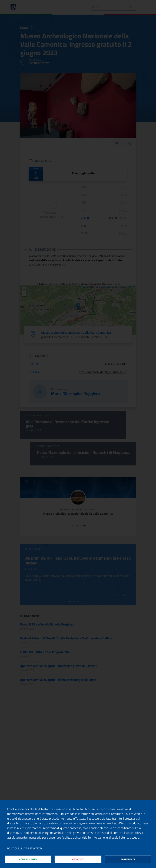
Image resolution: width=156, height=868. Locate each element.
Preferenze (128, 859)
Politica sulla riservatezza (25, 847)
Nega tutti (78, 859)
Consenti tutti (28, 859)
